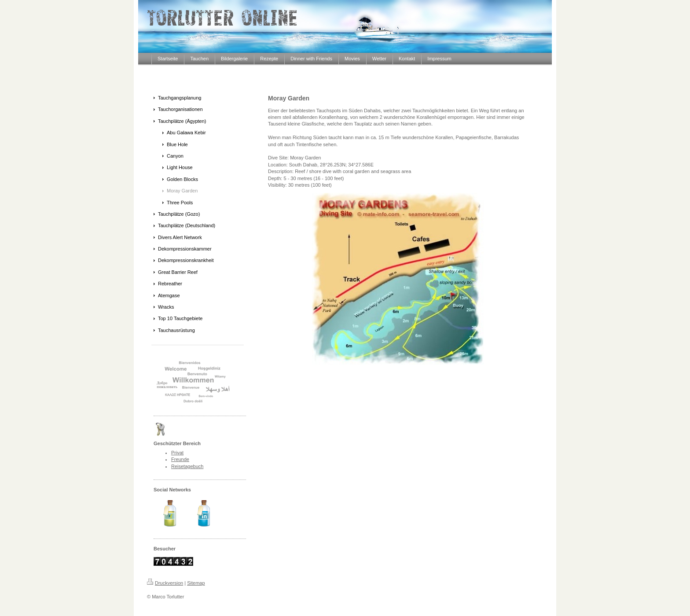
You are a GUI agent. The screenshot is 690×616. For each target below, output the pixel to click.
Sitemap (196, 583)
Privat (177, 453)
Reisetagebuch (187, 466)
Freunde (180, 459)
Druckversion (165, 583)
